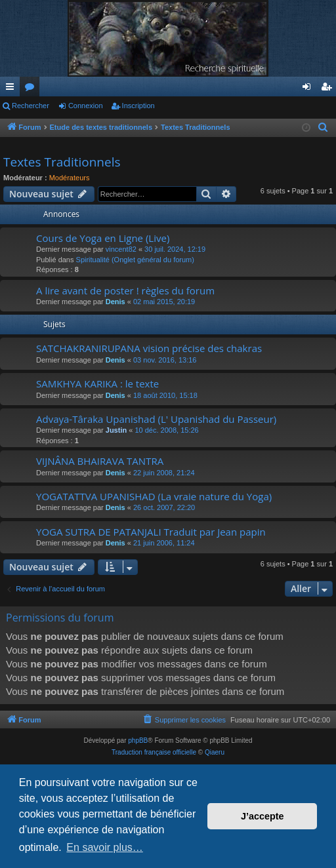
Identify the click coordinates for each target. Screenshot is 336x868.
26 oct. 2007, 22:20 (164, 507)
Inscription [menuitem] (329, 89)
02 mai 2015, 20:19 (164, 302)
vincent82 (121, 249)
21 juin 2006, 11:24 (164, 543)
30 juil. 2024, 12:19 (175, 249)
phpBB (138, 740)
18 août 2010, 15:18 (165, 395)
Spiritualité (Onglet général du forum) (135, 260)
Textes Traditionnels (62, 162)
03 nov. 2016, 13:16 (165, 360)
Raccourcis (12, 89)
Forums (32, 89)
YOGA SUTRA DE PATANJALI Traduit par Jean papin (151, 532)
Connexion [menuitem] (309, 89)
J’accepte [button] (262, 816)
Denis (115, 302)
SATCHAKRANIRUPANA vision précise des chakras (149, 348)
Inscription (138, 106)
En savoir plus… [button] (105, 847)
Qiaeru (215, 752)
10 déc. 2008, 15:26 (166, 430)
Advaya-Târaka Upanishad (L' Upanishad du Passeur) (156, 419)
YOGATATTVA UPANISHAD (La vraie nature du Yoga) (154, 496)
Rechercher (31, 106)
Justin (116, 430)
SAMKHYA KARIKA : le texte (97, 384)
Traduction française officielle (154, 752)
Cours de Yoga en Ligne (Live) (103, 238)
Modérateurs (70, 178)
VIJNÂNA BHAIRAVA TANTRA (100, 461)
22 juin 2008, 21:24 (164, 473)
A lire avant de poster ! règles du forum (125, 290)
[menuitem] (324, 128)
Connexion (86, 106)
